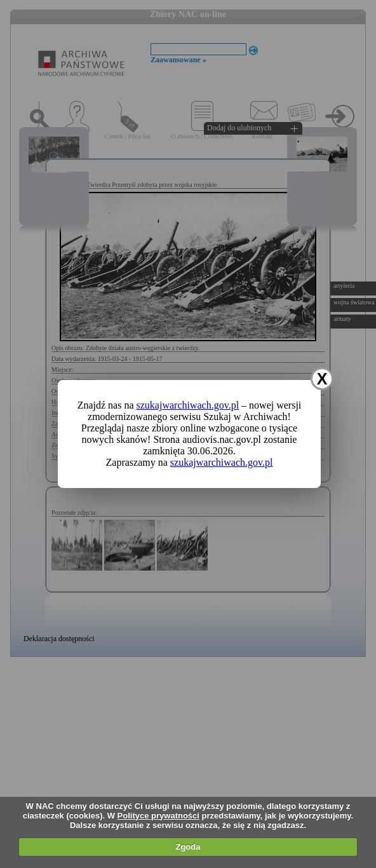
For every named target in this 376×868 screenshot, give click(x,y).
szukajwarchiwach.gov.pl (188, 405)
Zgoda (188, 847)
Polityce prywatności (158, 816)
